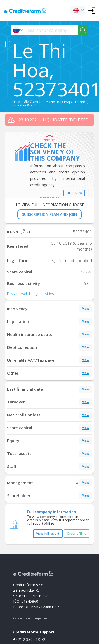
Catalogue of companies (30, 618)
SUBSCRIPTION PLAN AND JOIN (49, 214)
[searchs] (51, 30)
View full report (48, 533)
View (86, 308)
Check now (74, 193)
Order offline (77, 533)
